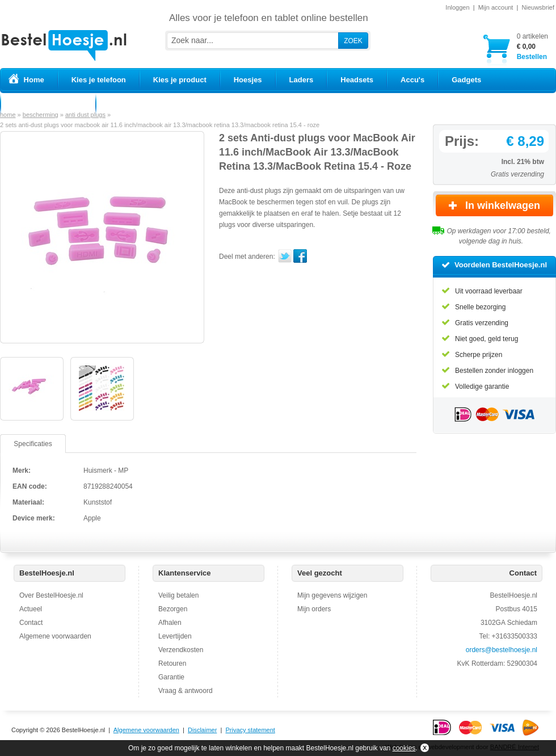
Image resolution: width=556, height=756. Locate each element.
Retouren (172, 663)
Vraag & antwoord (186, 691)
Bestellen (532, 46)
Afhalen (170, 623)
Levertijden (175, 636)
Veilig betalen (178, 595)
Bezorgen (173, 609)
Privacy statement (250, 730)
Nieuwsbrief (538, 7)
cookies (404, 748)
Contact (31, 623)
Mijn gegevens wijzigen (332, 595)
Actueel (31, 609)
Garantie (171, 677)
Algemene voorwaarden (55, 636)
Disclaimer (202, 730)
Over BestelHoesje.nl (51, 595)
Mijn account (496, 7)
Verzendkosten (181, 650)
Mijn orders (314, 609)
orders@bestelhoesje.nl (502, 650)
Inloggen (457, 7)
